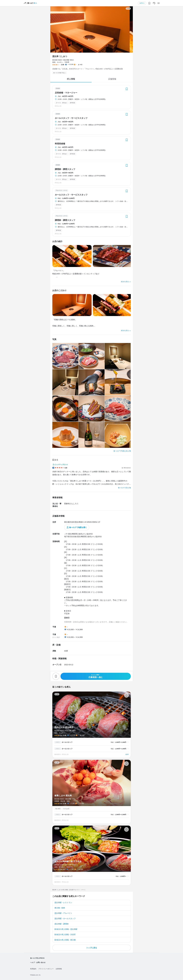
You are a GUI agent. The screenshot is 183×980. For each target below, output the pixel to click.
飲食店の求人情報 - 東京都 (65, 940)
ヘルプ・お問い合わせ (38, 962)
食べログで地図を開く (78, 527)
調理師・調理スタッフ (65, 169)
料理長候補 (60, 144)
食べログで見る (123, 488)
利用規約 (33, 969)
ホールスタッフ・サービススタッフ (71, 118)
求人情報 (71, 79)
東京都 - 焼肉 (60, 908)
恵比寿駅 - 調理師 (62, 924)
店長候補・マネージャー (66, 93)
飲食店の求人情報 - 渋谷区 (65, 935)
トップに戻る (92, 948)
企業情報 (59, 969)
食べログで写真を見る (121, 451)
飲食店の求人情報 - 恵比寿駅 (66, 929)
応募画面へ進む (96, 676)
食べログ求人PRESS (37, 958)
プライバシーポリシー (46, 969)
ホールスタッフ (67, 742)
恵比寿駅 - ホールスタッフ (65, 918)
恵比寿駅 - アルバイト (63, 913)
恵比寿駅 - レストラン (63, 902)
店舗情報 (112, 79)
